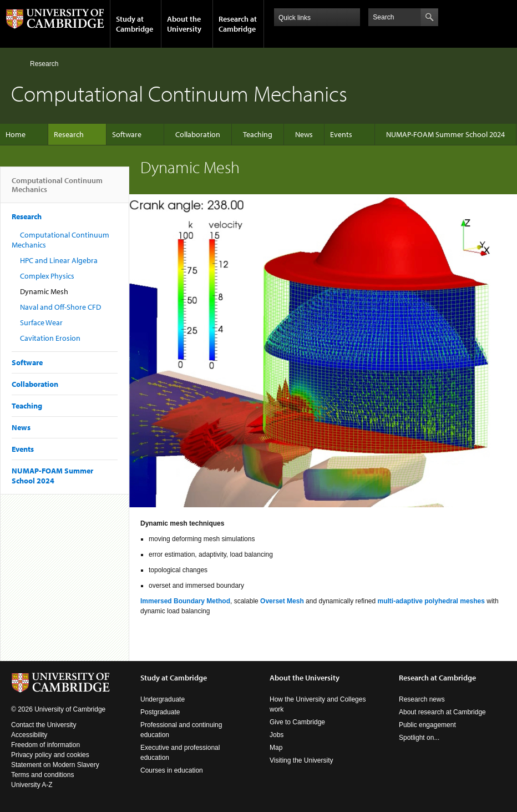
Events (341, 134)
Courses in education (172, 770)
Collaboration (198, 134)
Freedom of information (45, 745)
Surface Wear (41, 322)
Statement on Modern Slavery (55, 765)
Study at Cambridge (135, 24)
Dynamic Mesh (44, 291)
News (304, 134)
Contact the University (44, 725)
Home (16, 64)
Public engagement (427, 725)
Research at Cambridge (238, 24)
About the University (184, 24)
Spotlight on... (419, 738)
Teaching (258, 134)
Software (127, 134)
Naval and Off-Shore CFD (60, 307)
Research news (422, 699)
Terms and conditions (42, 775)
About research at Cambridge (442, 712)
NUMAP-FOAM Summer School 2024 (445, 134)
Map (276, 748)
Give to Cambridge (297, 722)
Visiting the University (301, 760)
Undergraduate (163, 699)
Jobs (277, 735)
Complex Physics (47, 276)
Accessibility (29, 735)
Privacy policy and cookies (50, 755)
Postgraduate (160, 712)
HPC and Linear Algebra (59, 260)
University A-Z (32, 785)
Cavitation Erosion (50, 338)
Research (44, 64)
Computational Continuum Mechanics (57, 189)
